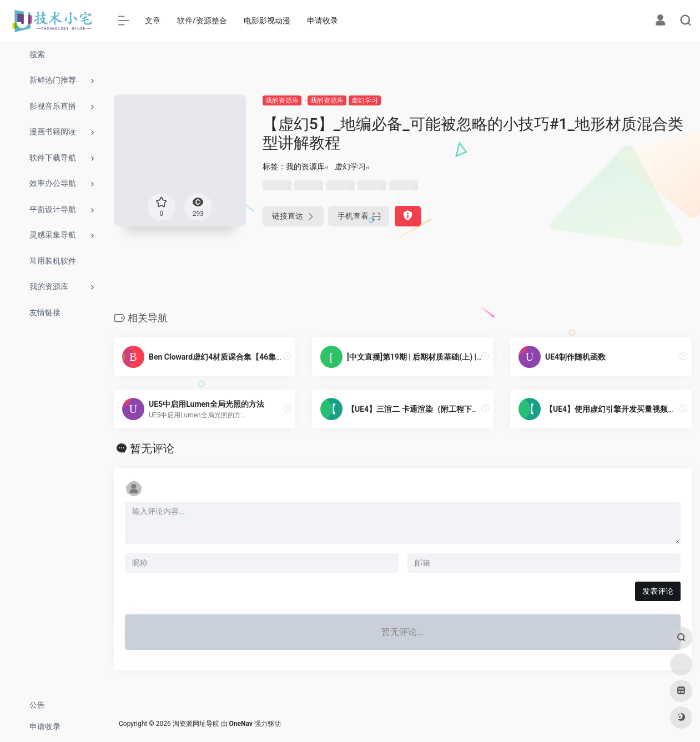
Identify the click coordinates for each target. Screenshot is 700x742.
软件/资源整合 (202, 21)
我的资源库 (282, 100)
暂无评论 (152, 448)
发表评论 (658, 591)
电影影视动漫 (267, 21)
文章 (153, 21)
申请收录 (323, 21)
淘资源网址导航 (196, 724)
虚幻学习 (365, 100)
